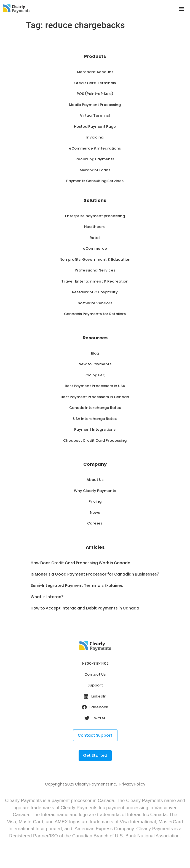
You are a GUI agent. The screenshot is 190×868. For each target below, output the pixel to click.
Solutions (95, 200)
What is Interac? (47, 597)
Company (95, 464)
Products (95, 56)
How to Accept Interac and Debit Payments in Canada (85, 608)
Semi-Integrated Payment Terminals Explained (77, 585)
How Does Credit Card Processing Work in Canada (81, 563)
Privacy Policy (132, 784)
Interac (48, 815)
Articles (95, 547)
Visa (11, 822)
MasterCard (171, 822)
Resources (95, 338)
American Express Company (104, 829)
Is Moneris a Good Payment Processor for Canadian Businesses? (95, 574)
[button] (181, 9)
